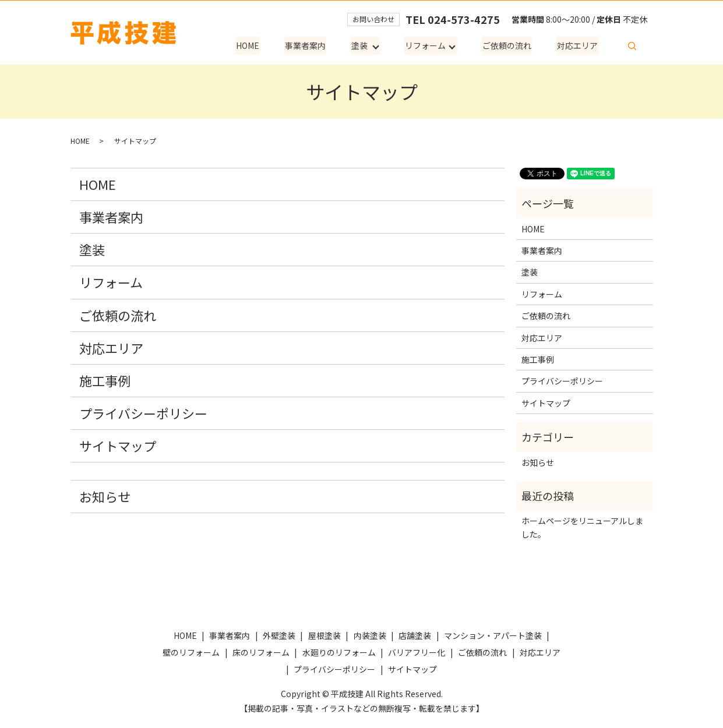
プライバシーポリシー (143, 413)
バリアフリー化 (417, 652)
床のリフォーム (261, 652)
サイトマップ (118, 446)
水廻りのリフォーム (339, 652)
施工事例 (105, 380)
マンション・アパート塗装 (493, 635)
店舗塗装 (415, 635)
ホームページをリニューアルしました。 (582, 527)
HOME (253, 46)
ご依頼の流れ (509, 46)
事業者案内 (309, 46)
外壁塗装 (279, 635)
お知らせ (105, 496)
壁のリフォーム (191, 652)
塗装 (362, 46)
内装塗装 (370, 635)
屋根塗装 (325, 635)
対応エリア (579, 46)
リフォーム (428, 46)
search (632, 46)
